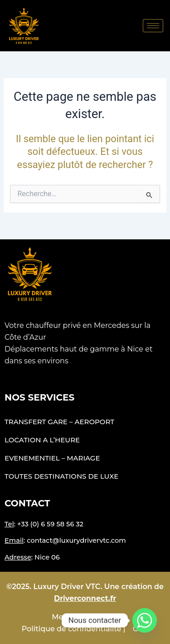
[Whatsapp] (145, 620)
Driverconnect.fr (85, 598)
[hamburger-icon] (153, 26)
